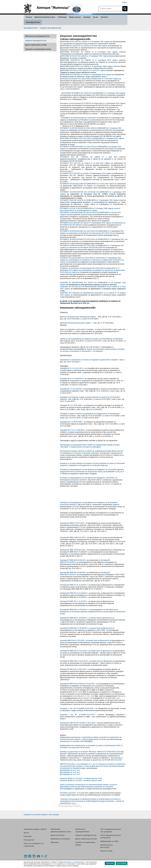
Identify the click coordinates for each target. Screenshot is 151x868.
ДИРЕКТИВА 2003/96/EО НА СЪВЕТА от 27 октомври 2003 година (90, 60)
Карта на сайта (106, 851)
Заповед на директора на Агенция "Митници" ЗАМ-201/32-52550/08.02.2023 (90, 752)
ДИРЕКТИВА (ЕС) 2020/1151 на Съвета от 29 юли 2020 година (84, 46)
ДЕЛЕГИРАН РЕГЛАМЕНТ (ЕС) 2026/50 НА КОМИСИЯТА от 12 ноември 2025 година (93, 93)
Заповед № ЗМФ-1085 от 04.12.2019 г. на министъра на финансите (86, 661)
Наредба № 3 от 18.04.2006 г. (72, 405)
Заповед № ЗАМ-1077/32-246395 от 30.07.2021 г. (78, 723)
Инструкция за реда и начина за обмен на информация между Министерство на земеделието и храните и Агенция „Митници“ (92, 452)
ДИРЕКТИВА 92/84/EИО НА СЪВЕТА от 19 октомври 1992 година (89, 52)
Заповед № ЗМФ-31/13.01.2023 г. (73, 523)
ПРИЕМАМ (110, 863)
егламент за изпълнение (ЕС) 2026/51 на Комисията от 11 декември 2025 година (93, 103)
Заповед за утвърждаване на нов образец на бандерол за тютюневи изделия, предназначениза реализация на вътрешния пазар (92, 471)
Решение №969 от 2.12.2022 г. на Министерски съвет (81, 780)
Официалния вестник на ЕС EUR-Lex (75, 303)
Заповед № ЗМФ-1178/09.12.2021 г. (73, 550)
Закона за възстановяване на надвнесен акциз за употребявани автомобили (91, 339)
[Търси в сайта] (110, 9)
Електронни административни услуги (61, 830)
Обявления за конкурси (60, 839)
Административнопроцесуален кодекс (76, 323)
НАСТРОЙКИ (122, 863)
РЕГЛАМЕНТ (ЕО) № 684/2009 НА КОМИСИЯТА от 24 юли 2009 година (87, 184)
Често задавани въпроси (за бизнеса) (111, 836)
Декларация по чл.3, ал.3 (70, 774)
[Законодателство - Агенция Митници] (33, 22)
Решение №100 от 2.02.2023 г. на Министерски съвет (81, 778)
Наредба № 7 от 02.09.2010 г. (72, 389)
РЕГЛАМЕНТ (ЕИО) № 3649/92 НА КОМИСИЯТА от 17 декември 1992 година (89, 200)
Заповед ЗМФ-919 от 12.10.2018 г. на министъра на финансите (85, 640)
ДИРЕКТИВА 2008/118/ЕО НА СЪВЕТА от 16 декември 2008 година (86, 66)
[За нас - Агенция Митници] (96, 17)
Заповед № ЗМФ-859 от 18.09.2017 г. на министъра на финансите (86, 618)
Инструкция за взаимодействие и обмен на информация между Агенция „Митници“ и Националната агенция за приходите (90, 446)
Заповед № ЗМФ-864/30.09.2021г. (73, 572)
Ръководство (29, 840)
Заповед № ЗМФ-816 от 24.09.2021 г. (74, 593)
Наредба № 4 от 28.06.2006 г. (72, 422)
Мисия (26, 833)
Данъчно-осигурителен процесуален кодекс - (79, 317)
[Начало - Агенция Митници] (28, 17)
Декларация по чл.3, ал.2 (70, 772)
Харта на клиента (58, 835)
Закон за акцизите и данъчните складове (77, 329)
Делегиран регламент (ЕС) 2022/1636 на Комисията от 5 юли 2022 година (90, 79)
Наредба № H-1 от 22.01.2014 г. (72, 368)
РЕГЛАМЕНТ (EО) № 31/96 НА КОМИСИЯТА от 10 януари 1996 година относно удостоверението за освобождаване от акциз (90, 209)
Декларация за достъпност (107, 846)
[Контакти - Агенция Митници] (104, 17)
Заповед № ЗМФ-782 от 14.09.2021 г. (74, 601)
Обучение (55, 842)
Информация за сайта (109, 841)
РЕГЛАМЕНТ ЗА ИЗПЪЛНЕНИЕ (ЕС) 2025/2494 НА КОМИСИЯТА (85, 118)
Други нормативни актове (36, 45)
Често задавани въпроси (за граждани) (111, 830)
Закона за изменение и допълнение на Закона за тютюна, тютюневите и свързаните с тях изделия (92, 350)
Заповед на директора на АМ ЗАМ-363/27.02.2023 (103, 760)
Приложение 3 (117, 758)
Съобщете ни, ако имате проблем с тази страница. (41, 815)
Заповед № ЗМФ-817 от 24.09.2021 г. (74, 585)
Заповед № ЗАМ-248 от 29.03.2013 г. (74, 669)
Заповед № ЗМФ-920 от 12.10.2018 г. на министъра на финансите (86, 651)
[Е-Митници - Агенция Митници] (62, 17)
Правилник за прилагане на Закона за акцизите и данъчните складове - (89, 360)
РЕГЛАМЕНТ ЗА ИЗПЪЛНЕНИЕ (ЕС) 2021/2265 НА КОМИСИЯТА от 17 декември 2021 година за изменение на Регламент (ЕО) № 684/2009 (92, 246)
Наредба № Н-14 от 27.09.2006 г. (73, 430)
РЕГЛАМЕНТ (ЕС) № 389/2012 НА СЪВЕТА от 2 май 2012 (89, 157)
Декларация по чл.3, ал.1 (70, 770)
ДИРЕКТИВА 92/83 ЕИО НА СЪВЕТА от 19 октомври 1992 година (85, 42)
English (124, 2)
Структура (28, 836)
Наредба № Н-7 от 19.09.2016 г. (72, 379)
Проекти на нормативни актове (38, 49)
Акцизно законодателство (36, 40)
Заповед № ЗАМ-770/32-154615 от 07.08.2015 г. (78, 684)
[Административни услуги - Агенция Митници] (45, 17)
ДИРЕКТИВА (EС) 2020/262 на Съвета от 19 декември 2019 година (86, 75)
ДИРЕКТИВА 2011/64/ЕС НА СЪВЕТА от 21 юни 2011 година (83, 70)
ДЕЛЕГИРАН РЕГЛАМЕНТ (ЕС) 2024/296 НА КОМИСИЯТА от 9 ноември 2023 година (92, 138)
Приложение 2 (75, 758)
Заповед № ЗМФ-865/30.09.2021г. (73, 560)
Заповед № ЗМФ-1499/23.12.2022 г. (74, 537)
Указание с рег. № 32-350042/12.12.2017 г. (79, 715)
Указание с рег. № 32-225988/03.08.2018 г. (78, 708)
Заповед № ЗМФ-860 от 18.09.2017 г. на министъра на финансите (86, 628)
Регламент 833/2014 (68, 793)
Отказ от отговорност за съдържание (33, 845)
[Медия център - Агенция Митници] (75, 17)
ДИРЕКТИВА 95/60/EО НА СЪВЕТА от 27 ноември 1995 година (84, 56)
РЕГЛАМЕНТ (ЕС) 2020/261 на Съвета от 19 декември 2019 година (86, 173)
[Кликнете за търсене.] (125, 9)
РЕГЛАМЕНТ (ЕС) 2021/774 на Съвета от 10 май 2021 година (85, 163)
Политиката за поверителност (74, 862)
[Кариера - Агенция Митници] (87, 17)
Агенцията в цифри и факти (35, 829)
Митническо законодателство (37, 36)
